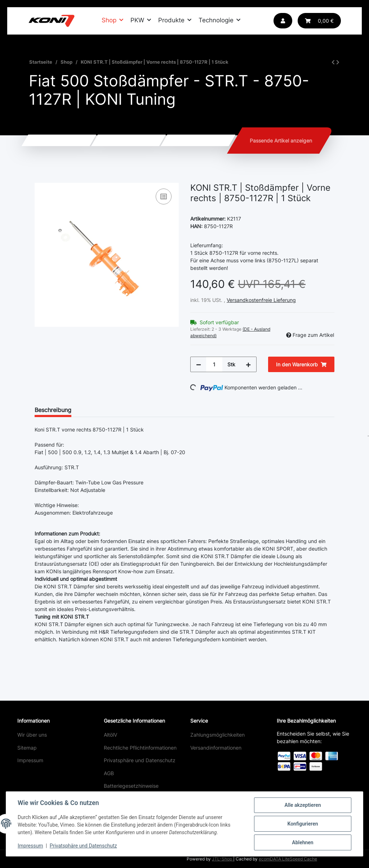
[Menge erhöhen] (248, 364)
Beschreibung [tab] (53, 410)
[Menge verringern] (199, 364)
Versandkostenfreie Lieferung (261, 300)
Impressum (30, 760)
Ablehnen (303, 842)
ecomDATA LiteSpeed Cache (288, 859)
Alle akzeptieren (303, 805)
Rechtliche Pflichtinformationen (140, 748)
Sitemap (27, 748)
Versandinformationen (216, 748)
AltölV (110, 735)
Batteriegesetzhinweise (131, 786)
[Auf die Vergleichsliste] (164, 196)
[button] (283, 21)
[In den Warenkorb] (40, 179)
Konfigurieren (303, 824)
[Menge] (214, 364)
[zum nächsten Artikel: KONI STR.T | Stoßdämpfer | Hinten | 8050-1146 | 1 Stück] (338, 62)
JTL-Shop (223, 859)
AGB (109, 773)
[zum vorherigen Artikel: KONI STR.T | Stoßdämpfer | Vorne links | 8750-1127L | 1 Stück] (333, 62)
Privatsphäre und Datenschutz (140, 760)
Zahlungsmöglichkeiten (217, 735)
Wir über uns (32, 735)
